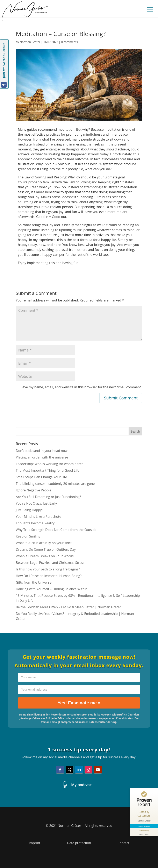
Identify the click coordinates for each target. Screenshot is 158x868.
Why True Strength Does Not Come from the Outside (56, 530)
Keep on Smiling (28, 536)
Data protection (79, 843)
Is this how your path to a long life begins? (48, 569)
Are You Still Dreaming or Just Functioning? (48, 497)
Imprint (34, 843)
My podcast (81, 785)
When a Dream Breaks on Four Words (45, 556)
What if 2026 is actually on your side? (44, 543)
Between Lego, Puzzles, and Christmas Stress (50, 563)
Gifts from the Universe (34, 582)
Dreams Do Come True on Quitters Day (46, 549)
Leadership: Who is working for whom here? (49, 464)
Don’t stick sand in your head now (42, 451)
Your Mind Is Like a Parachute (38, 517)
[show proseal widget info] (144, 832)
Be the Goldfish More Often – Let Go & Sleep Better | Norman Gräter (68, 607)
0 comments (69, 42)
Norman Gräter (30, 42)
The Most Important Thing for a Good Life (48, 470)
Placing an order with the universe (42, 457)
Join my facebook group (4, 60)
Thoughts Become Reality (35, 523)
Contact (123, 843)
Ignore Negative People (34, 490)
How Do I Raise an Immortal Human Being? (49, 576)
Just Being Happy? (30, 510)
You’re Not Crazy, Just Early (36, 503)
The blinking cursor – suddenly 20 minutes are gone (55, 484)
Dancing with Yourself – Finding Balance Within (52, 589)
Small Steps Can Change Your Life (41, 477)
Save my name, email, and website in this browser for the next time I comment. (81, 387)
